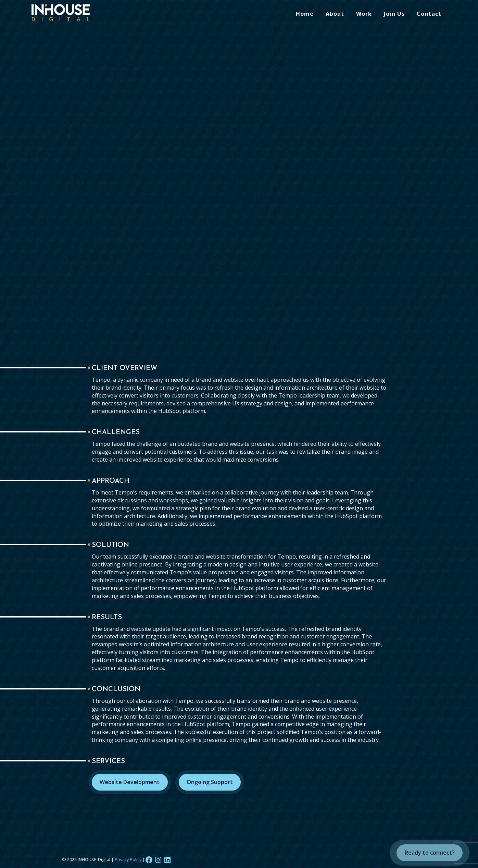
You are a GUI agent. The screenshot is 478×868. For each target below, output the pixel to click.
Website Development (130, 782)
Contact (429, 14)
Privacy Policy (128, 859)
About (335, 14)
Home (305, 14)
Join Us (394, 14)
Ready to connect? (430, 853)
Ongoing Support (210, 782)
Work (364, 14)
